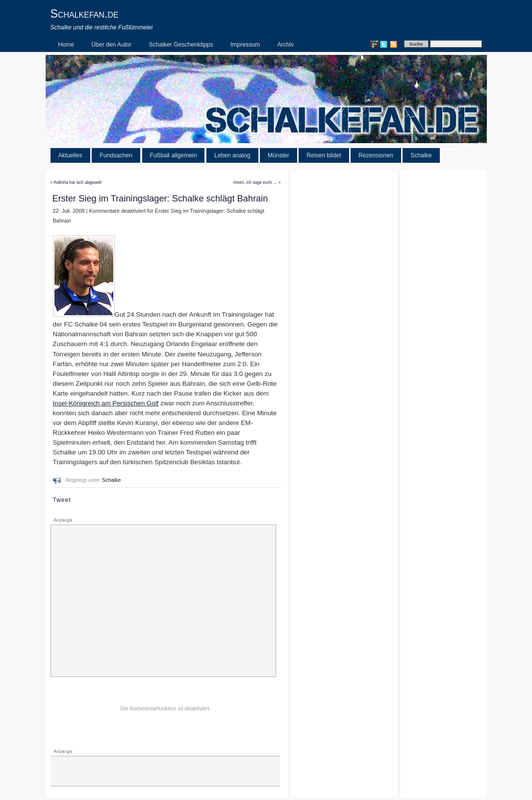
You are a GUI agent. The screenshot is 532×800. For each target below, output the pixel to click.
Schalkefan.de (85, 14)
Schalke (421, 155)
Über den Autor (111, 45)
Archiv (286, 45)
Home (66, 45)
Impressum (245, 45)
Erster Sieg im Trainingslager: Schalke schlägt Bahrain (160, 198)
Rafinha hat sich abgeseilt (78, 182)
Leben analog (232, 155)
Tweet (62, 500)
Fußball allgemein (174, 155)
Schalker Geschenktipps (181, 45)
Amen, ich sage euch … (255, 182)
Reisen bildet (324, 155)
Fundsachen (116, 155)
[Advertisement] (163, 601)
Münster (279, 155)
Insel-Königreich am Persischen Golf (106, 403)
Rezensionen (376, 155)
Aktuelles (70, 155)
